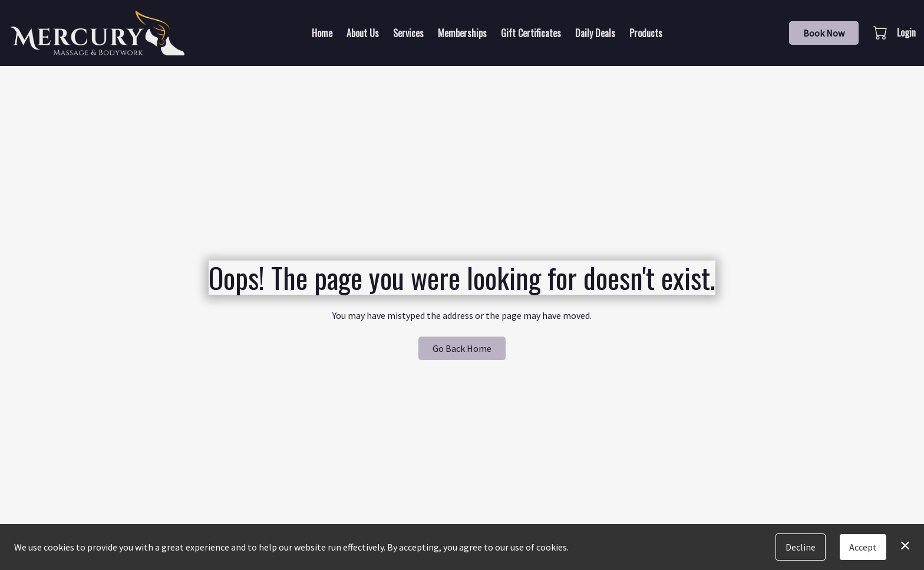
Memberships (462, 33)
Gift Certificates (531, 33)
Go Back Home (462, 348)
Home (322, 33)
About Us (363, 33)
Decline (801, 547)
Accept (863, 547)
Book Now (824, 33)
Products (646, 33)
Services (408, 33)
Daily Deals (595, 33)
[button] (881, 32)
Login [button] (906, 32)
